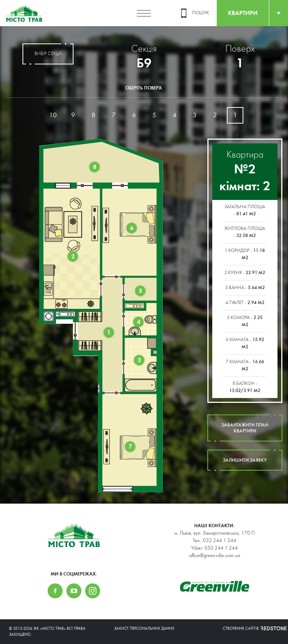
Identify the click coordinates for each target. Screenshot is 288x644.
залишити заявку (245, 460)
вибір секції (48, 54)
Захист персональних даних (144, 628)
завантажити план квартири (245, 428)
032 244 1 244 (220, 541)
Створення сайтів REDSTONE (251, 628)
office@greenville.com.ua (214, 556)
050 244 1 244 (221, 548)
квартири (243, 13)
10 (53, 115)
